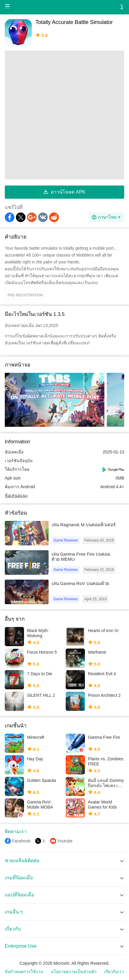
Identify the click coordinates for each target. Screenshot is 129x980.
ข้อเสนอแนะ (16, 495)
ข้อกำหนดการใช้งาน (24, 972)
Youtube (65, 841)
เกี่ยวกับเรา (114, 972)
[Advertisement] (64, 115)
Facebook (21, 841)
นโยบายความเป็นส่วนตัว (74, 972)
